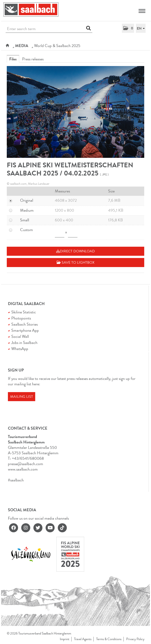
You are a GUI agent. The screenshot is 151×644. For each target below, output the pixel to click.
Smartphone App (25, 330)
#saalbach (16, 480)
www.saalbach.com (23, 469)
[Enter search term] (49, 29)
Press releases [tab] (33, 59)
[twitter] (38, 528)
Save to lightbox (75, 263)
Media (22, 46)
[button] (128, 28)
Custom (27, 230)
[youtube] (50, 528)
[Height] (73, 232)
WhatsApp (20, 349)
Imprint (65, 639)
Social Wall (20, 336)
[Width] (60, 232)
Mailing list (22, 397)
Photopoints (21, 318)
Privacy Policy (135, 639)
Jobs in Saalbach (24, 343)
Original (27, 200)
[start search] (88, 28)
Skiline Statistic (24, 312)
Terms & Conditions (109, 639)
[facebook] (14, 528)
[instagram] (26, 528)
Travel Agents (83, 639)
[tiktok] (62, 528)
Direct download (75, 251)
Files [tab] (13, 59)
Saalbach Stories (24, 324)
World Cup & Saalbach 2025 (57, 46)
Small (25, 220)
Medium (27, 210)
